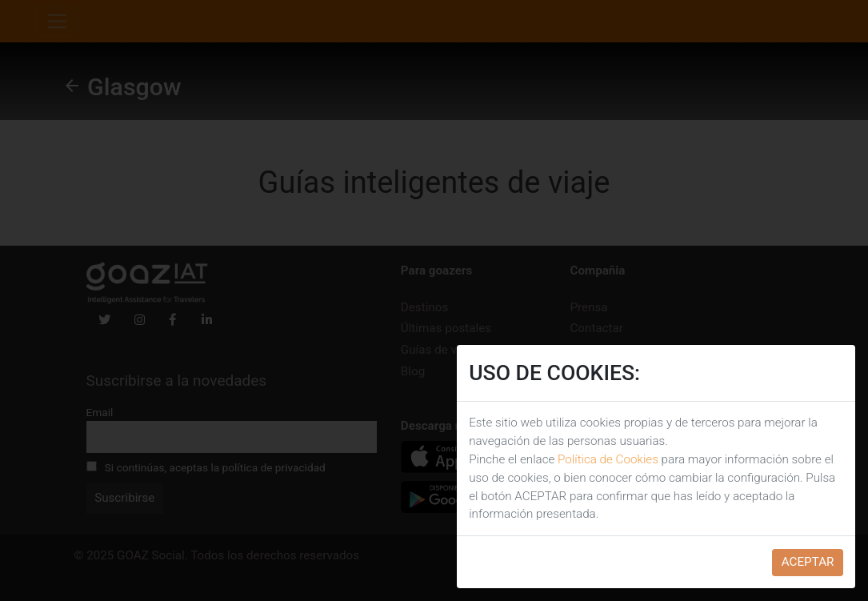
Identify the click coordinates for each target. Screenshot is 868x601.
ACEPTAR (808, 562)
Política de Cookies (608, 459)
